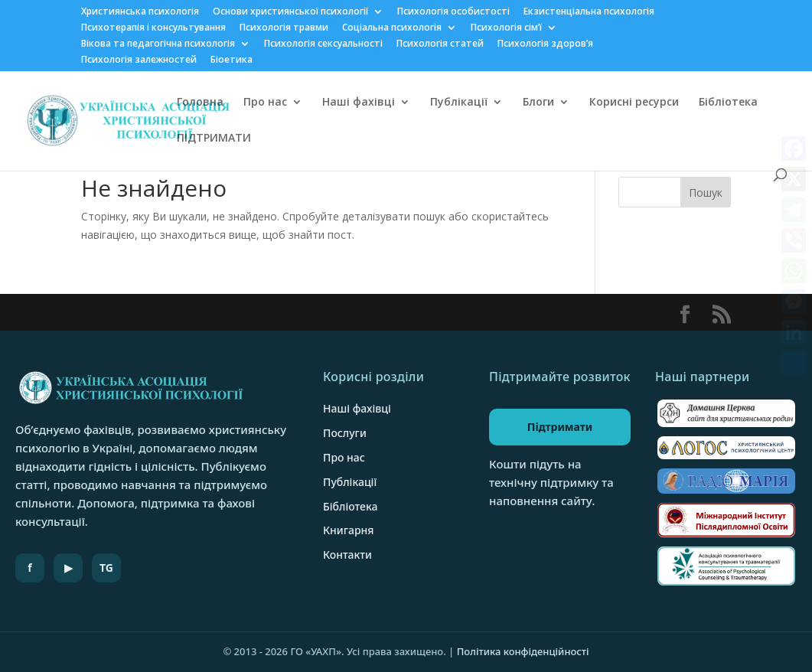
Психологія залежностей (139, 60)
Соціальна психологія (392, 28)
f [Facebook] (29, 568)
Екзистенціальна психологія (589, 12)
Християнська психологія (140, 12)
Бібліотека (728, 103)
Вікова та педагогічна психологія (158, 44)
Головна (200, 103)
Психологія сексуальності (323, 44)
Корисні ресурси (634, 103)
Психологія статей (440, 44)
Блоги (538, 103)
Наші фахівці (359, 103)
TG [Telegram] (106, 568)
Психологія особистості (453, 12)
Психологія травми (284, 28)
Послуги (345, 433)
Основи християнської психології (290, 12)
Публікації (459, 103)
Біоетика (232, 60)
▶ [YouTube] (68, 568)
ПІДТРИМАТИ (214, 139)
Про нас (265, 103)
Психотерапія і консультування (153, 28)
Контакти (347, 555)
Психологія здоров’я (545, 44)
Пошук (706, 192)
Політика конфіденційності (523, 651)
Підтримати (560, 427)
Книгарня (349, 530)
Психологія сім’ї (506, 28)
